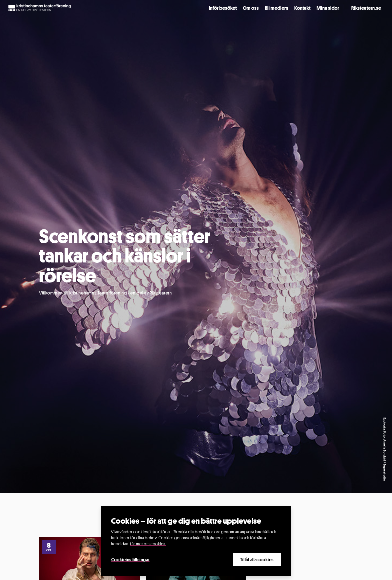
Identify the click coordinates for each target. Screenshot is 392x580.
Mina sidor (328, 8)
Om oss (251, 8)
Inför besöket (223, 8)
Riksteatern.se (366, 8)
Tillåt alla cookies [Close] (257, 559)
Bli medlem (276, 8)
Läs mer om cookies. (148, 544)
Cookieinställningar (130, 559)
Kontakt (302, 8)
